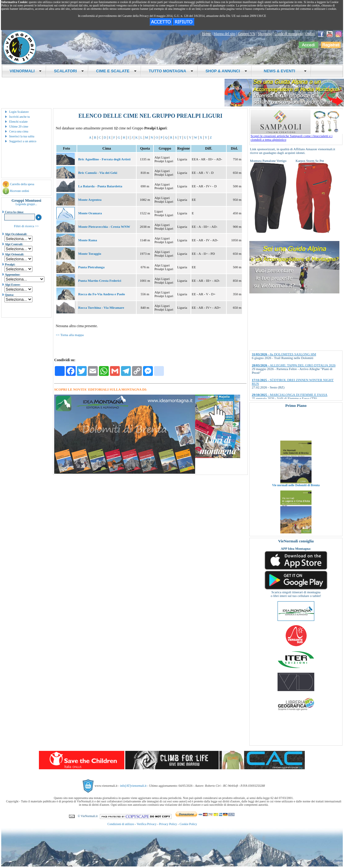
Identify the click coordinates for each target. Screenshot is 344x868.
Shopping (265, 34)
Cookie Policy (188, 824)
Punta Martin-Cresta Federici (100, 281)
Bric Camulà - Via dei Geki (98, 173)
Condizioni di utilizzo (121, 824)
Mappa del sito (224, 34)
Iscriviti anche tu (19, 117)
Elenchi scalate (18, 122)
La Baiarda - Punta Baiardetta (100, 186)
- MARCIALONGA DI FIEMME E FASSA (290, 395)
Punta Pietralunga (91, 267)
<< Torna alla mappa (70, 335)
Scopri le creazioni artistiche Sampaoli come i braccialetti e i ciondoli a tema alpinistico (297, 136)
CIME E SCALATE (116, 71)
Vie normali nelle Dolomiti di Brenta (296, 493)
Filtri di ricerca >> (26, 226)
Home (206, 34)
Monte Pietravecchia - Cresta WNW (104, 227)
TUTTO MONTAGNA (171, 71)
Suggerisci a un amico (23, 141)
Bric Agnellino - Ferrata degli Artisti (104, 159)
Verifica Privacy (147, 824)
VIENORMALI (26, 71)
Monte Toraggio (90, 254)
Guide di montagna (289, 34)
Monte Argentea (90, 200)
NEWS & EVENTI (283, 71)
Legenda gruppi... (26, 204)
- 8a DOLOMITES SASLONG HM (284, 354)
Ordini (310, 34)
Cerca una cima (19, 131)
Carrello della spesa (22, 184)
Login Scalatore (19, 112)
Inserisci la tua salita (22, 136)
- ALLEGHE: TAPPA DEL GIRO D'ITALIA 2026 (294, 365)
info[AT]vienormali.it (133, 786)
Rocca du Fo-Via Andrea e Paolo (101, 294)
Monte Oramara (90, 213)
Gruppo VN (247, 34)
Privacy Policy (168, 824)
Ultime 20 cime (19, 126)
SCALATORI (69, 71)
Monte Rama (87, 240)
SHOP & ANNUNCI (226, 71)
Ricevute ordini (20, 191)
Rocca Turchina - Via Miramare (101, 308)
